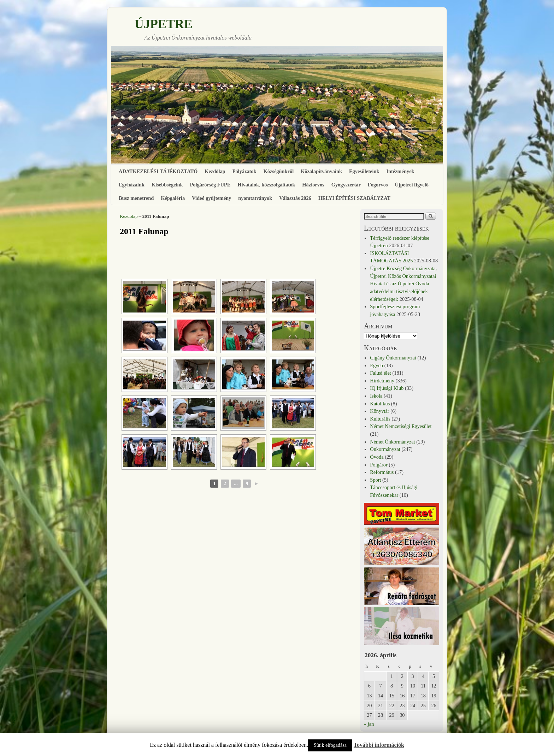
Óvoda (377, 457)
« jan (369, 724)
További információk (379, 745)
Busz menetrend (136, 198)
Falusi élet (381, 373)
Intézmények (400, 171)
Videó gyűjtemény (211, 198)
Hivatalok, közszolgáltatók (266, 185)
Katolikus (380, 404)
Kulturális (380, 419)
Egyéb (376, 365)
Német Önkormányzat (392, 442)
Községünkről (279, 171)
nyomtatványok (255, 198)
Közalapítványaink (321, 171)
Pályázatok (244, 171)
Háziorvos (313, 185)
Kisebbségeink (167, 185)
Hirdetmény (382, 381)
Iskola (376, 396)
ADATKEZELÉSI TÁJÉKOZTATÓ (158, 171)
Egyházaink (132, 185)
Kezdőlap (215, 171)
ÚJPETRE (164, 24)
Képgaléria (173, 198)
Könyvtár (379, 411)
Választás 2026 (295, 198)
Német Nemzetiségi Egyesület (401, 426)
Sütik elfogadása (330, 745)
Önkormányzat (385, 449)
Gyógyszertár (346, 185)
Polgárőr (379, 465)
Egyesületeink (364, 171)
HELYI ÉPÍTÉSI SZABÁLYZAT (354, 198)
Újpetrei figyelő (412, 185)
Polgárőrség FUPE (210, 185)
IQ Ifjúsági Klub (387, 388)
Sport (375, 480)
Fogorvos (378, 185)
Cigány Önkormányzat (393, 358)
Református (382, 472)
